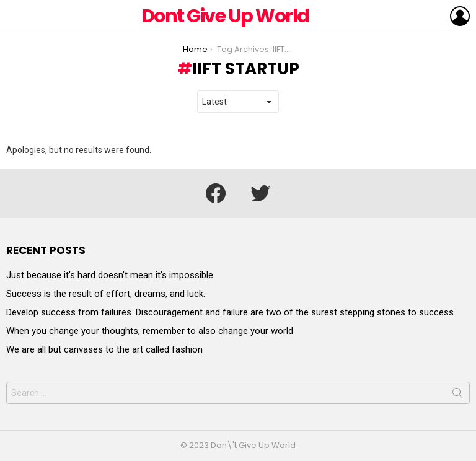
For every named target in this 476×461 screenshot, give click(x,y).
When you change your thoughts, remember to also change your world (150, 331)
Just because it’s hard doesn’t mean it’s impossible (110, 275)
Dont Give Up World (225, 16)
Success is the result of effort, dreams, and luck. (106, 294)
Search (457, 395)
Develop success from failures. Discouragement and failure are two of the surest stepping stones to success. (231, 312)
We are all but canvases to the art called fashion (104, 349)
